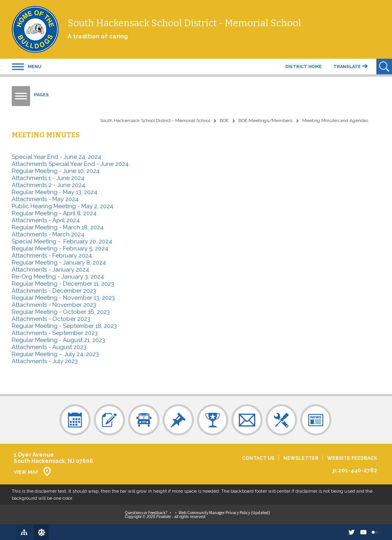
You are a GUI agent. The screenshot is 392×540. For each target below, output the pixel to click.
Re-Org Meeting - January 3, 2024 (58, 277)
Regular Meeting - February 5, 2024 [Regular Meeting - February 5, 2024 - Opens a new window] (60, 248)
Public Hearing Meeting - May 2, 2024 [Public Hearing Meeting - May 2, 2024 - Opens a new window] (63, 206)
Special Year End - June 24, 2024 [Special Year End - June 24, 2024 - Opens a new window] (56, 157)
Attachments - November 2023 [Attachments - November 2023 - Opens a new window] (54, 305)
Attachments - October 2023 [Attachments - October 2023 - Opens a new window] (51, 319)
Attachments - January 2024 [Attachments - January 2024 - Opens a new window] (50, 270)
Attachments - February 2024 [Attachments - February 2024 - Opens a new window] (52, 256)
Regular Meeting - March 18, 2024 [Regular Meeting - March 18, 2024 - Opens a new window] (58, 227)
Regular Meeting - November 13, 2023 (63, 298)
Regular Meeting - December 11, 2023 (63, 284)
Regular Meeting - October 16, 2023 (61, 312)
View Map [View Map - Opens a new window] (26, 472)
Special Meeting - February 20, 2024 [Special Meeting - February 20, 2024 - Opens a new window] (62, 241)
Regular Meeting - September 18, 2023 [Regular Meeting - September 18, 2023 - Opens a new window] (64, 326)
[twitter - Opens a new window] (344, 532)
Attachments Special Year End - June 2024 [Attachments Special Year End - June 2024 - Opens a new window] (70, 164)
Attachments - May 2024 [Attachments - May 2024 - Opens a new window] (45, 199)
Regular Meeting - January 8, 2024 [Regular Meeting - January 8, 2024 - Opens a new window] (59, 263)
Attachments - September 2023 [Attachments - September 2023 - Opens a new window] (55, 333)
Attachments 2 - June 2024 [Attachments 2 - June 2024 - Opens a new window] (48, 185)
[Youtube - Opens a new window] (359, 532)
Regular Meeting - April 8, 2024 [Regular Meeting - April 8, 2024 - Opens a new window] (54, 213)
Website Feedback (352, 458)
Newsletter (301, 458)
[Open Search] (384, 67)
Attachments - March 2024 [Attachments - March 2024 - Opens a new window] (48, 234)
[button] (27, 67)
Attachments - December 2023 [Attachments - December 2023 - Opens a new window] (54, 291)
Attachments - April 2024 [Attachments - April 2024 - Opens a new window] (46, 220)
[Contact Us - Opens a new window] (247, 420)
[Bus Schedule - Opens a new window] (144, 420)
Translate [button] (347, 67)
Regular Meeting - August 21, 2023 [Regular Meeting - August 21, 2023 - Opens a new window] (58, 340)
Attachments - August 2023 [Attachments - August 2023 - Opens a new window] (49, 347)
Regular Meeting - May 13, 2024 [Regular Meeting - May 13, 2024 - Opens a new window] (55, 192)
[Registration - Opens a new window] (109, 420)
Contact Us (258, 458)
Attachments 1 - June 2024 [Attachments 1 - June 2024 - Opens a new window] (48, 178)
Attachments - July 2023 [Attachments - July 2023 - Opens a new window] (45, 361)
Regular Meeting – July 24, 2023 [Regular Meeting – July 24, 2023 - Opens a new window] (55, 354)
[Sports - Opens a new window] (213, 420)
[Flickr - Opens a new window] (373, 532)
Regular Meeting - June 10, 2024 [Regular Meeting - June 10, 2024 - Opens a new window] (56, 171)
